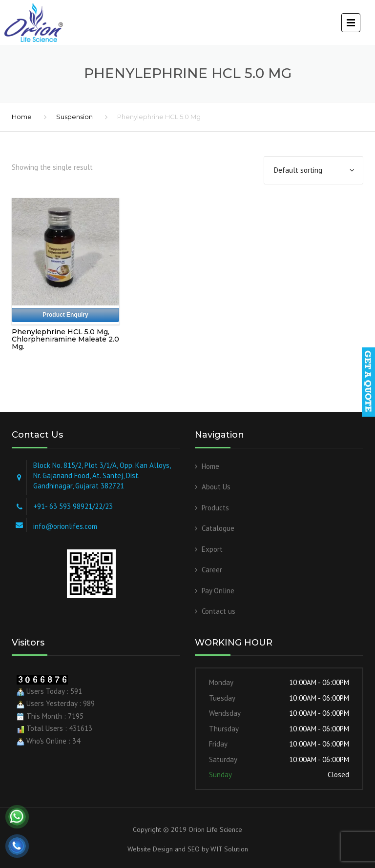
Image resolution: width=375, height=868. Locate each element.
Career (212, 570)
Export (212, 549)
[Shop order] (313, 170)
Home (22, 117)
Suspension (74, 117)
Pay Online (218, 591)
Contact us (219, 611)
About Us (216, 487)
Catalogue (218, 528)
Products (215, 508)
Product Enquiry (65, 315)
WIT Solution (228, 849)
